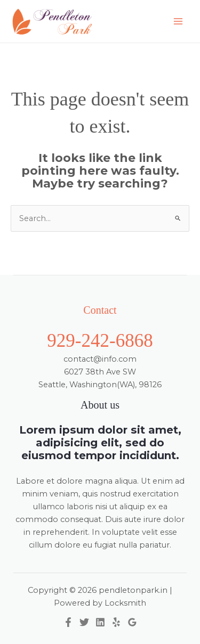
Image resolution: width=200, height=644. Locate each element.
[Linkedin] (100, 622)
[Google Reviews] (132, 622)
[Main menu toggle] (178, 21)
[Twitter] (84, 622)
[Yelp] (116, 622)
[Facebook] (68, 622)
